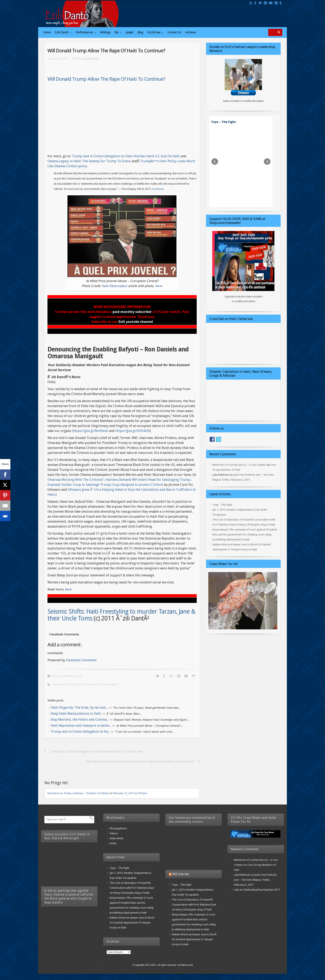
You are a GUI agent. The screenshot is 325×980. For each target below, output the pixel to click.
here (158, 286)
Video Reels (116, 838)
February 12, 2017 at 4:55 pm (130, 793)
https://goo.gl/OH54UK (133, 431)
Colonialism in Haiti (63, 684)
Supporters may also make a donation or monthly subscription (243, 299)
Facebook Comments (81, 660)
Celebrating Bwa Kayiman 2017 (261, 890)
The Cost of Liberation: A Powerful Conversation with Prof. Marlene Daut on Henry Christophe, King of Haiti (132, 888)
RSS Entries (181, 874)
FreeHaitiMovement (70, 676)
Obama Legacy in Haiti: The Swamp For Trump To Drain (89, 161)
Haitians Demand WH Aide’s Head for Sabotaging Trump (148, 480)
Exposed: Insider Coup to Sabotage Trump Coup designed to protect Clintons (105, 485)
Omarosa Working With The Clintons (75, 480)
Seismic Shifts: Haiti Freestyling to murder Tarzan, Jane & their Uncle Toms (121, 615)
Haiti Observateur (114, 286)
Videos (114, 833)
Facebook (158, 189)
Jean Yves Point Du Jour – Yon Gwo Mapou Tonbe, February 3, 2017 (255, 880)
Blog (54, 676)
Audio (113, 843)
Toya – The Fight (223, 122)
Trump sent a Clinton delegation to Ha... (80, 732)
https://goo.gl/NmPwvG (91, 431)
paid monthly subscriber (132, 312)
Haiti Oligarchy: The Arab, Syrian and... (79, 708)
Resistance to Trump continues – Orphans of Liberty (78, 793)
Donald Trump (85, 684)
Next (267, 162)
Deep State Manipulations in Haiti (76, 714)
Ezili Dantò (92, 59)
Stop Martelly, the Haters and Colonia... (80, 720)
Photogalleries (118, 828)
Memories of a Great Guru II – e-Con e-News (239, 465)
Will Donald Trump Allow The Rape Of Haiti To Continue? (106, 79)
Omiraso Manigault (107, 684)
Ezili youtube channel (136, 322)
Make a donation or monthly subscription (243, 101)
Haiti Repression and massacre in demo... (81, 726)
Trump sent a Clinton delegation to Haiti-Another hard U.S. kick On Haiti (126, 156)
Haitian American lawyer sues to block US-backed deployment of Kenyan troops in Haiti (132, 923)
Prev (215, 162)
